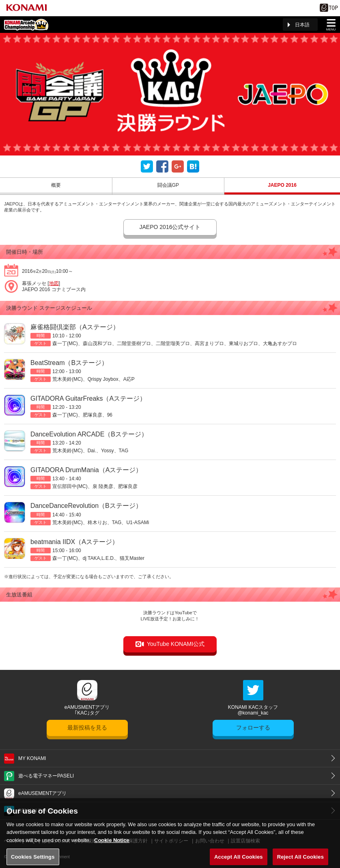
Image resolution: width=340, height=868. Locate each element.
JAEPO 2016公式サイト (170, 227)
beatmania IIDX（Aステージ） (74, 542)
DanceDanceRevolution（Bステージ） (86, 506)
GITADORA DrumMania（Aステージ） (86, 470)
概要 (56, 185)
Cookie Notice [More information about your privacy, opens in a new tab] (112, 845)
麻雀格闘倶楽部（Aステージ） (75, 327)
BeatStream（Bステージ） (69, 363)
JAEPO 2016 (282, 185)
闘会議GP (168, 185)
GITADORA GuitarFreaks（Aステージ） (88, 398)
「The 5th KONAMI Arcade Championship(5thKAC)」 (26, 25)
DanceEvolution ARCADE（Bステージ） (89, 434)
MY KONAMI (32, 758)
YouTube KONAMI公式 (176, 644)
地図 (54, 283)
